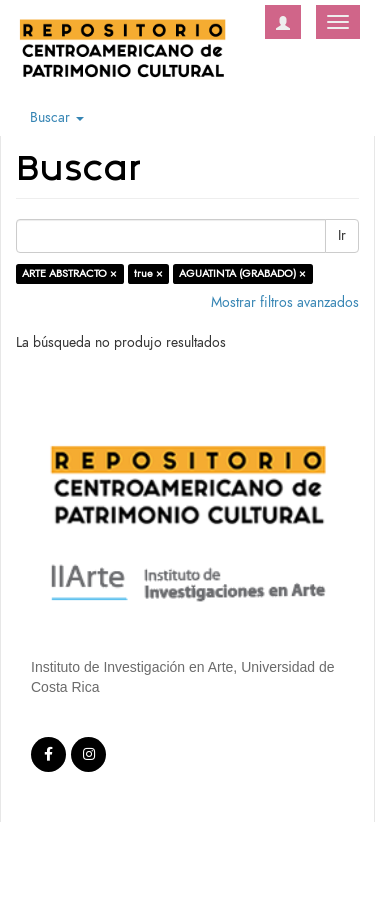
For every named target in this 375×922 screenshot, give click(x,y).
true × (148, 273)
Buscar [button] (57, 117)
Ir (342, 235)
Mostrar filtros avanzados (285, 302)
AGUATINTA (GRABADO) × (242, 273)
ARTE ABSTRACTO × (69, 273)
